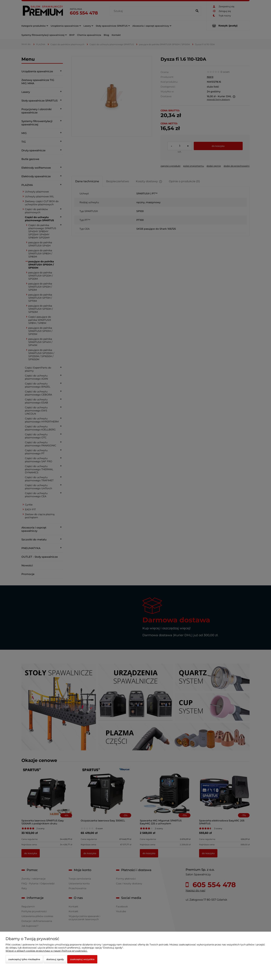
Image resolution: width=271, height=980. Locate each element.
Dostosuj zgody (55, 959)
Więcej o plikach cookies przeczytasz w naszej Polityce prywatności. (46, 951)
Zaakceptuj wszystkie (82, 959)
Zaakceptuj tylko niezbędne (24, 959)
